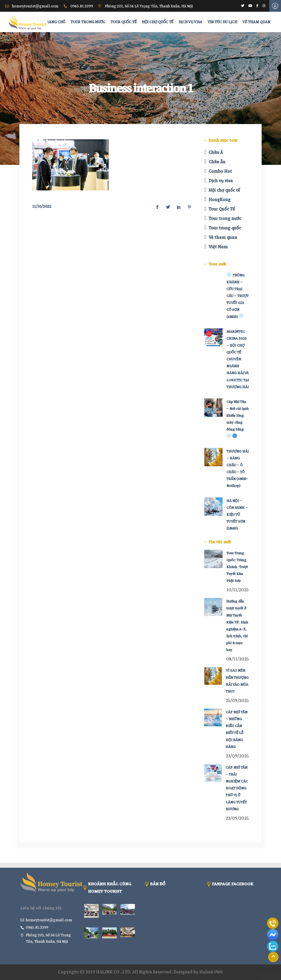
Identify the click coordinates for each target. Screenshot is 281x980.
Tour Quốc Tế (222, 209)
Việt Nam (218, 247)
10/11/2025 (238, 590)
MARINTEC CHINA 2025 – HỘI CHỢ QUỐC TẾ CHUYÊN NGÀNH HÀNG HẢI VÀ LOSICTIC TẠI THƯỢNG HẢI (238, 359)
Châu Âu (217, 162)
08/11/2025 (238, 659)
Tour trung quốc (225, 228)
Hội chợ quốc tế (224, 190)
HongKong (220, 200)
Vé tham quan (223, 237)
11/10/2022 (42, 206)
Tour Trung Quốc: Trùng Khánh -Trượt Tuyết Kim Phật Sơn (237, 567)
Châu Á (216, 152)
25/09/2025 (237, 701)
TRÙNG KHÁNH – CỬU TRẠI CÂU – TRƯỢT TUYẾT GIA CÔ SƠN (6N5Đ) (238, 296)
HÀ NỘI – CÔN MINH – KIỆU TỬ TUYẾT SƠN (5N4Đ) (237, 515)
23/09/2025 (237, 756)
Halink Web (211, 972)
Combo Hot (220, 171)
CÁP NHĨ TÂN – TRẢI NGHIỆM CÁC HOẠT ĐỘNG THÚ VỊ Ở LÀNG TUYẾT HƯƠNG (237, 788)
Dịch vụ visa (221, 181)
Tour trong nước (225, 219)
